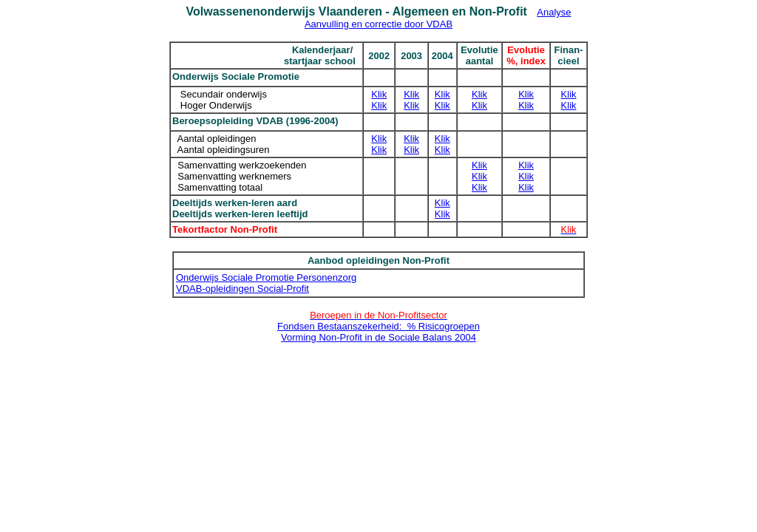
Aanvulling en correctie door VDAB (378, 24)
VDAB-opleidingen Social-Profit (242, 289)
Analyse (554, 12)
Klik (379, 94)
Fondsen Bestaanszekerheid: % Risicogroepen (378, 326)
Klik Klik (569, 100)
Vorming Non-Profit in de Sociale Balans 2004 (378, 337)
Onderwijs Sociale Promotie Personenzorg (266, 277)
